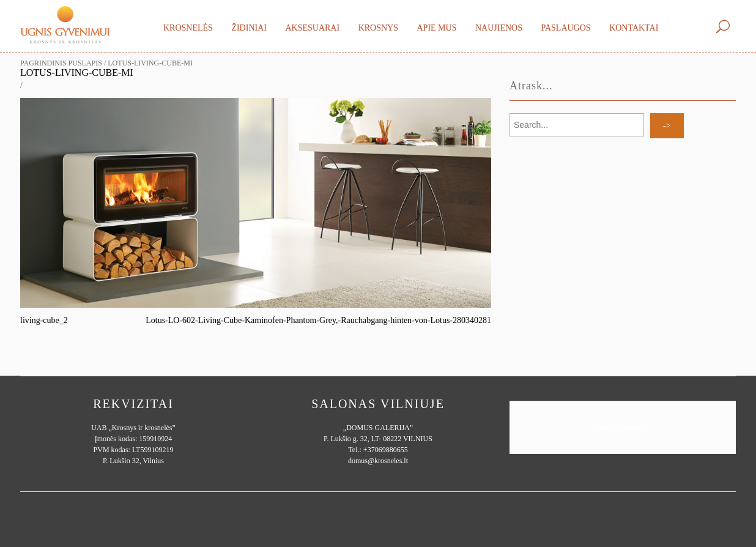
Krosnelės (188, 28)
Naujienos (499, 28)
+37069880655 (386, 450)
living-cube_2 (44, 320)
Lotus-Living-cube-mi (77, 73)
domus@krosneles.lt (378, 461)
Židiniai (249, 28)
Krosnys (378, 28)
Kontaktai (634, 28)
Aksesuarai (312, 28)
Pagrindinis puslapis (61, 63)
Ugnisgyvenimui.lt (623, 427)
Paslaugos (565, 28)
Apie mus (436, 28)
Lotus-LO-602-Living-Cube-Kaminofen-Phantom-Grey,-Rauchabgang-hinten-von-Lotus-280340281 (318, 320)
